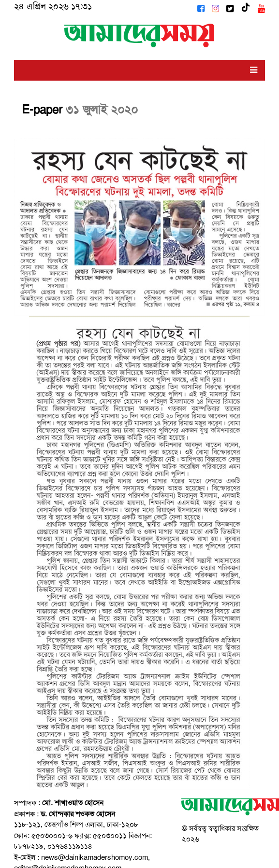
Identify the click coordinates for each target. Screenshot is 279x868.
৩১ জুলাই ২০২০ (102, 110)
